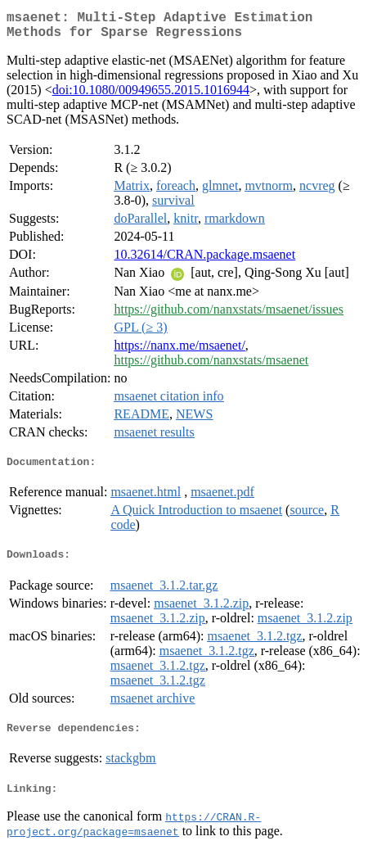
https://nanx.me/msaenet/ (179, 352)
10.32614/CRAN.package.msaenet (204, 261)
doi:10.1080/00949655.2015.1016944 (151, 96)
